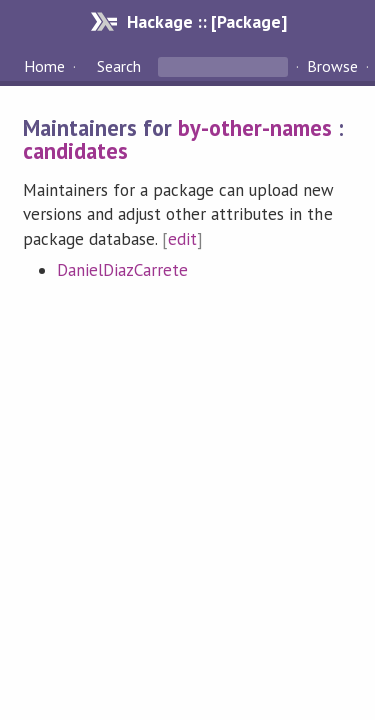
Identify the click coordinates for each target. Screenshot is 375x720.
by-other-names (255, 127)
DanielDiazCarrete (122, 270)
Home (44, 66)
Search (119, 66)
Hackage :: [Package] (207, 21)
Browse (332, 66)
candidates (75, 150)
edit (182, 239)
